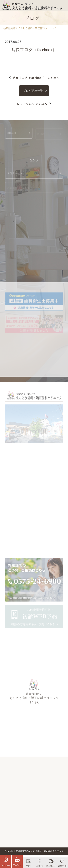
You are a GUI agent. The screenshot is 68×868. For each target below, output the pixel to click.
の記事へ (36, 78)
